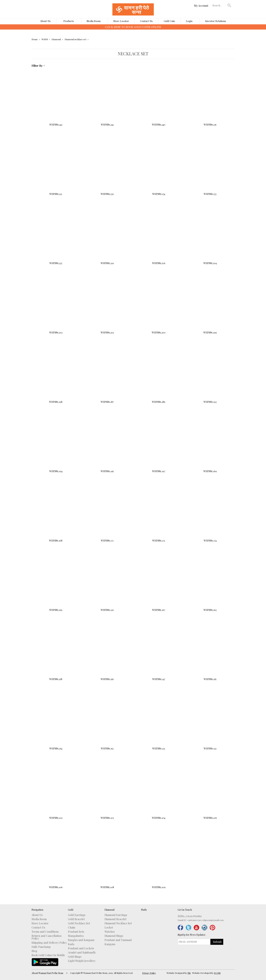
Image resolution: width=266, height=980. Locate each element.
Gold (71, 910)
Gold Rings (75, 957)
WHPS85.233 (210, 169)
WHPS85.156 (107, 654)
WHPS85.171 (107, 515)
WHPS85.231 (56, 169)
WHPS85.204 (210, 238)
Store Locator (121, 21)
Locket (109, 927)
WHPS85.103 (107, 793)
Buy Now (56, 133)
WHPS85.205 (159, 238)
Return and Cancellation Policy (47, 937)
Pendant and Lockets (81, 948)
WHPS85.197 (159, 446)
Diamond (56, 39)
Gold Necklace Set (79, 923)
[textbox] (219, 5)
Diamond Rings (114, 936)
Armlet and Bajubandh (82, 952)
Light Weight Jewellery (82, 961)
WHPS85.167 (159, 585)
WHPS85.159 (56, 585)
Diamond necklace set (75, 39)
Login (189, 21)
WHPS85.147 (159, 654)
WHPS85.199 (210, 307)
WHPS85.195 (107, 446)
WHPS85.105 (210, 793)
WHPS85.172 (159, 515)
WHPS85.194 (56, 446)
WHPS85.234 (159, 169)
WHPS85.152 (107, 723)
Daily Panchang (41, 947)
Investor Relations (216, 21)
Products (69, 21)
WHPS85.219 (107, 238)
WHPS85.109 (159, 862)
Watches (110, 932)
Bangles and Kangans (81, 940)
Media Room (94, 21)
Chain (72, 927)
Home (35, 39)
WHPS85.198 (56, 377)
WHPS (45, 39)
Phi (189, 973)
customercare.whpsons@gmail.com (206, 920)
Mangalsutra (76, 936)
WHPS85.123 (159, 723)
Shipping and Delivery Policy (49, 943)
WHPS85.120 (107, 585)
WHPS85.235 (210, 99)
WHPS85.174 (210, 515)
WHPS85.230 (107, 169)
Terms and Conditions (45, 932)
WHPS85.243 (56, 99)
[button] (229, 5)
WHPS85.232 (56, 238)
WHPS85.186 (159, 377)
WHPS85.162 (210, 585)
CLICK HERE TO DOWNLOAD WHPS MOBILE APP (133, 27)
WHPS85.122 (210, 723)
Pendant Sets (76, 932)
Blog (34, 951)
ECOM (217, 973)
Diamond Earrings (116, 915)
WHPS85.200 (159, 307)
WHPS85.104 (159, 793)
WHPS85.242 (107, 99)
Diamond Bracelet (115, 919)
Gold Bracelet (76, 919)
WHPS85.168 (56, 515)
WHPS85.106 (56, 862)
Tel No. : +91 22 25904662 (190, 916)
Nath (144, 910)
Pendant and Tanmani (118, 940)
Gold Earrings (77, 915)
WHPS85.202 (107, 307)
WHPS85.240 (159, 99)
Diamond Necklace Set (118, 923)
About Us (45, 21)
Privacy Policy (149, 973)
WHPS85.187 (107, 377)
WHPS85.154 (56, 723)
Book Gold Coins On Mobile (48, 955)
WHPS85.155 (210, 654)
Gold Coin (169, 21)
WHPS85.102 (56, 793)
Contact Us (146, 21)
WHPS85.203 (56, 307)
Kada (71, 944)
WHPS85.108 (107, 862)
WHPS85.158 (56, 654)
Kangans (110, 944)
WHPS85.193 (210, 377)
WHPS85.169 (210, 446)
